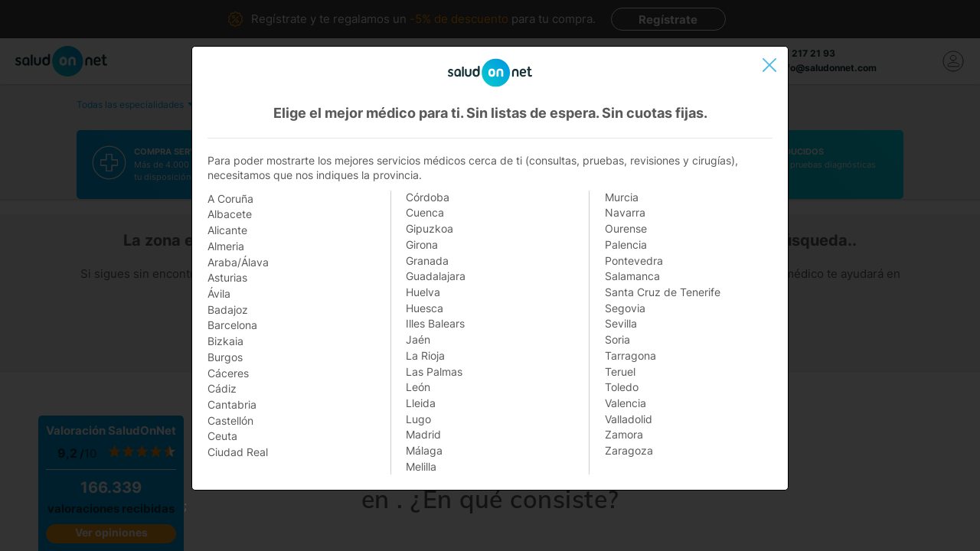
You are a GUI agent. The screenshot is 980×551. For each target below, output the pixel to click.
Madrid (423, 434)
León (418, 387)
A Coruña (230, 199)
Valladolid (629, 419)
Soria (617, 339)
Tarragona (630, 355)
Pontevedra (634, 261)
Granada (427, 261)
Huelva (423, 292)
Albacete (230, 214)
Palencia (626, 245)
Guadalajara (436, 276)
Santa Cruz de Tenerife (663, 292)
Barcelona (232, 325)
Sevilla (621, 323)
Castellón (230, 421)
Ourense (626, 228)
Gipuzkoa (430, 228)
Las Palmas (434, 372)
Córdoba (428, 197)
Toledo (622, 387)
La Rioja (425, 355)
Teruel (620, 372)
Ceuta (222, 436)
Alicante (227, 230)
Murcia (622, 197)
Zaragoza (629, 450)
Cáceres (228, 373)
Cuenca (425, 212)
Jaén (418, 339)
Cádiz (222, 388)
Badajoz (228, 310)
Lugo (418, 419)
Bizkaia (225, 341)
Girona (422, 245)
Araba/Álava (238, 262)
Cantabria (232, 404)
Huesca (425, 308)
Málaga (424, 450)
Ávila (219, 293)
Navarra (625, 212)
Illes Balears (435, 323)
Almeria (226, 246)
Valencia (626, 403)
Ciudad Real (238, 452)
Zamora (624, 434)
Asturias (227, 277)
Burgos (225, 357)
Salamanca (632, 276)
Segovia (625, 308)
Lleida (421, 403)
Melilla (421, 466)
